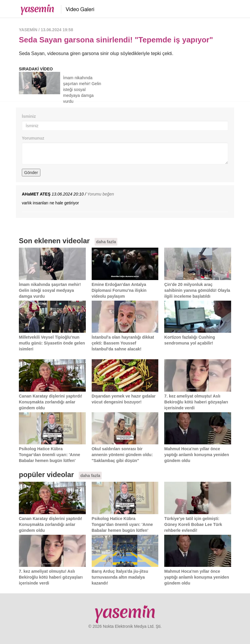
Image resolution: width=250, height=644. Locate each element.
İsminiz (29, 116)
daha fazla (106, 242)
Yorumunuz (33, 138)
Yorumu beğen (101, 194)
